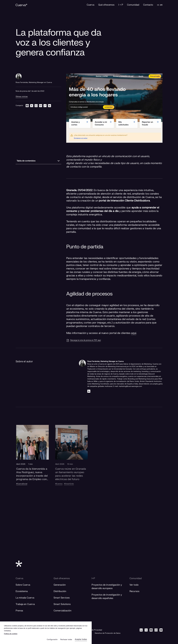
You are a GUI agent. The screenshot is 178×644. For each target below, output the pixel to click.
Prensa (19, 611)
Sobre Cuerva (23, 585)
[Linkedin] (89, 391)
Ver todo (134, 585)
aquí (134, 333)
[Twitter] (146, 630)
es (158, 5)
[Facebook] (151, 630)
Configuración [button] (52, 640)
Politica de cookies (11, 634)
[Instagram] (156, 630)
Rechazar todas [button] (66, 640)
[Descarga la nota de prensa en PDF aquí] (84, 340)
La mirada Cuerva (25, 598)
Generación (60, 585)
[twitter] (32, 106)
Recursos (134, 591)
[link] (45, 106)
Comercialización (63, 611)
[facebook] (27, 106)
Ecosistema (22, 591)
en (161, 5)
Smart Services (62, 598)
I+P (93, 578)
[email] (41, 106)
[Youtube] (161, 630)
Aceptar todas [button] (81, 639)
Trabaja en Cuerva (25, 604)
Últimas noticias (22, 97)
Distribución (60, 591)
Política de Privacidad (94, 630)
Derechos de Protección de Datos (108, 633)
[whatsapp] (36, 106)
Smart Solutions (62, 604)
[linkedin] (49, 106)
